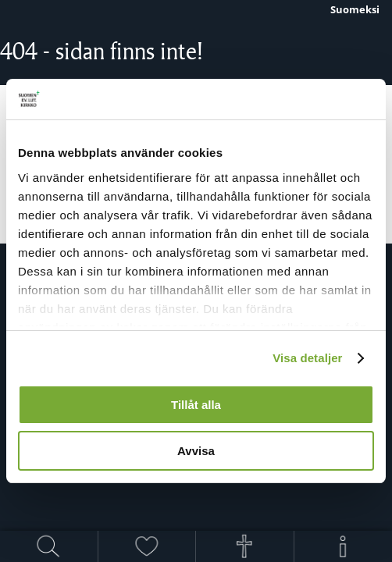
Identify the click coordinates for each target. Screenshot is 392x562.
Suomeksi (355, 9)
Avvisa (196, 451)
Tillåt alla (196, 405)
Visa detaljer (307, 358)
